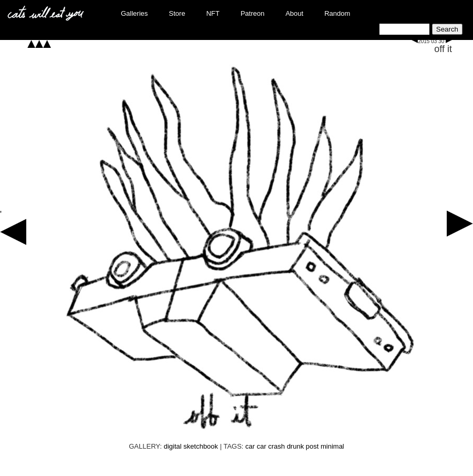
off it (443, 49)
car (250, 446)
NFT (213, 13)
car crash (271, 446)
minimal (332, 446)
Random (337, 13)
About (294, 13)
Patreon (253, 13)
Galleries (134, 13)
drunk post (303, 446)
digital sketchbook (191, 446)
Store (177, 13)
